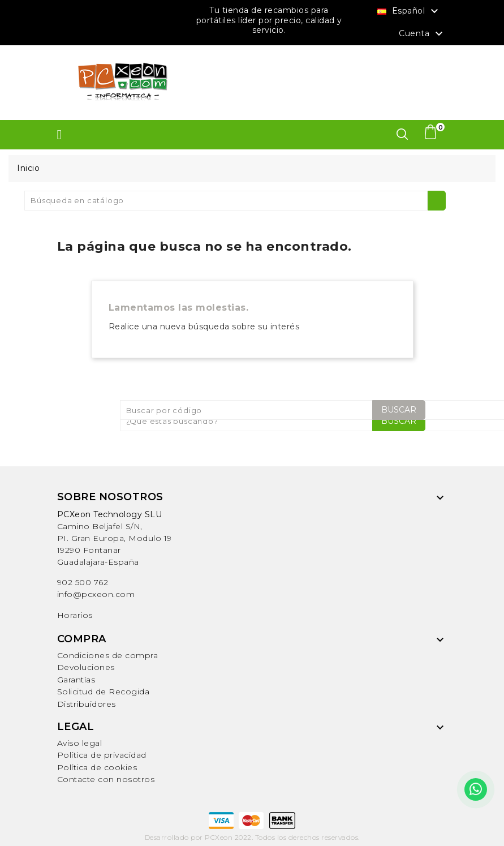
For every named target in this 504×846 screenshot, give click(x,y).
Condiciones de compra (108, 655)
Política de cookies (97, 767)
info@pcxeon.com (96, 594)
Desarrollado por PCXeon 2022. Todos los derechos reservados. (252, 837)
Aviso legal (80, 743)
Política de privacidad (102, 755)
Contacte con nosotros (106, 779)
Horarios (75, 615)
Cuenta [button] (422, 34)
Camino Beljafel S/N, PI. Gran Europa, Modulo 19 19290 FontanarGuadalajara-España (115, 538)
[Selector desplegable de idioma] (409, 11)
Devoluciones (86, 667)
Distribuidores (87, 704)
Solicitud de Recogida (104, 692)
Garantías (76, 680)
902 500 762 (83, 582)
